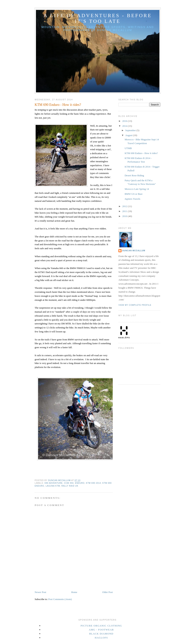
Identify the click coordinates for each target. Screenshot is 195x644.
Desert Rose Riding (134, 175)
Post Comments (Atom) (60, 599)
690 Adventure (54, 483)
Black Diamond (101, 634)
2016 (125, 121)
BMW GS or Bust (133, 194)
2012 (125, 206)
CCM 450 (69, 483)
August (129, 135)
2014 (125, 126)
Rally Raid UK (70, 486)
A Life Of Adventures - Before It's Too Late (98, 18)
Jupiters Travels (132, 199)
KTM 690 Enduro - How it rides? (141, 153)
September (131, 130)
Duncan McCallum (134, 251)
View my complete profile (135, 305)
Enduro (80, 483)
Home (74, 592)
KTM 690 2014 (94, 483)
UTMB (128, 148)
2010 (125, 216)
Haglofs (101, 638)
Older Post (107, 592)
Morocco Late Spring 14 (137, 189)
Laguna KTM (53, 486)
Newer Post (40, 592)
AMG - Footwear (101, 630)
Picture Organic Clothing (101, 626)
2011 (125, 211)
